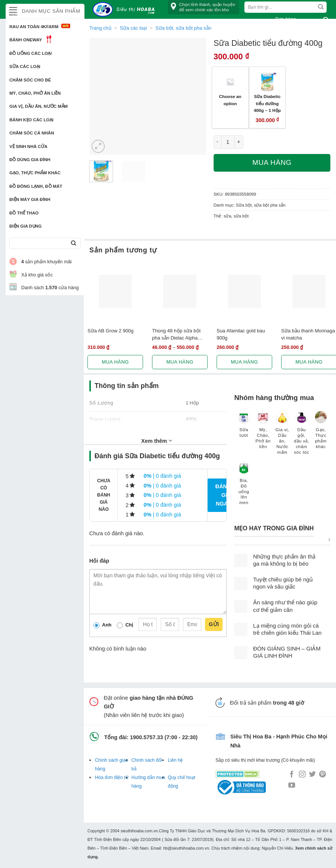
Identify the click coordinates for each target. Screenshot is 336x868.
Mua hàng (272, 162)
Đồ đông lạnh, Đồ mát (36, 186)
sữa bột (241, 216)
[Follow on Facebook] (292, 775)
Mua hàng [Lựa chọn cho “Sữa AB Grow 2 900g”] (115, 362)
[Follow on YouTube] (292, 786)
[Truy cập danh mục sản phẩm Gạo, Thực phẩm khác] (321, 433)
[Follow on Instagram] (302, 775)
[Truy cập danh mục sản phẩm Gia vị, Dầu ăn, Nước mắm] (282, 436)
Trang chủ (100, 28)
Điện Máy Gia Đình (30, 199)
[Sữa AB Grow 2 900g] (115, 291)
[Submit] (73, 244)
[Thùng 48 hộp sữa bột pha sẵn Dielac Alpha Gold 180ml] (180, 291)
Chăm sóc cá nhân (32, 133)
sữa (228, 216)
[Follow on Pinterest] (322, 775)
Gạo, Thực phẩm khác (35, 173)
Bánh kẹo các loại (31, 120)
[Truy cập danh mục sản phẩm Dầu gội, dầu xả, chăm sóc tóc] (302, 436)
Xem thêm (157, 441)
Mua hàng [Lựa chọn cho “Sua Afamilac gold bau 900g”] (244, 362)
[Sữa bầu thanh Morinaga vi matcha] (309, 291)
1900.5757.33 (146, 737)
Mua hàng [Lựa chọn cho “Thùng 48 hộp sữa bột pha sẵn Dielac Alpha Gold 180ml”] (180, 362)
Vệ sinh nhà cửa (28, 146)
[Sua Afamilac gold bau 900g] (244, 291)
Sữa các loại (25, 66)
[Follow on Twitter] (312, 775)
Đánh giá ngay (223, 495)
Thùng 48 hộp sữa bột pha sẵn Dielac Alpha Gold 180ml (176, 335)
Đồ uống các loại (31, 53)
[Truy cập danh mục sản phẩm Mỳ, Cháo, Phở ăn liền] (263, 433)
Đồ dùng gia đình (30, 160)
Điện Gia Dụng (26, 226)
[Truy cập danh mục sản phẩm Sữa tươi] (244, 428)
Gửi (214, 624)
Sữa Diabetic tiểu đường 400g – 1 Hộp (267, 103)
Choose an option (230, 100)
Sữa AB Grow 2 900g (111, 331)
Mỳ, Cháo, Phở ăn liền (35, 93)
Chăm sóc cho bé (30, 80)
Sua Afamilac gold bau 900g (241, 334)
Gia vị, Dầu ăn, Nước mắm (38, 106)
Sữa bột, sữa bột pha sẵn (261, 205)
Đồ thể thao (24, 213)
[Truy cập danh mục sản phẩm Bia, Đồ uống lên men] (244, 487)
